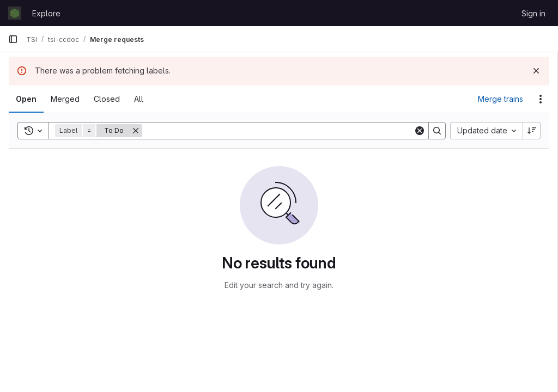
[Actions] (541, 99)
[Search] (278, 131)
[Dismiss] (536, 71)
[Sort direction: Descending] (532, 131)
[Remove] (136, 131)
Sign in (533, 13)
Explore (46, 13)
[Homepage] (15, 13)
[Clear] (420, 131)
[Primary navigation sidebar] (13, 39)
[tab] (26, 99)
